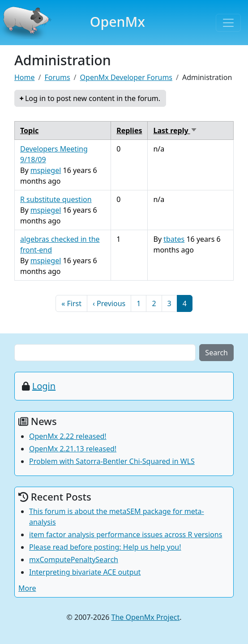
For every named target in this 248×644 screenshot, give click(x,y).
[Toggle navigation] (228, 23)
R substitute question (56, 199)
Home (25, 77)
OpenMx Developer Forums (126, 77)
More (27, 588)
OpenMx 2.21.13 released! (73, 449)
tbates (174, 239)
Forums (57, 77)
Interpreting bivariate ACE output (85, 572)
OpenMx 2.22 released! (68, 436)
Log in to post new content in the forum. (93, 98)
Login (44, 386)
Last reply (175, 130)
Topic (29, 130)
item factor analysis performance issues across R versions (126, 535)
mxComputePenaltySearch (74, 560)
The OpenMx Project (146, 617)
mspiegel (46, 170)
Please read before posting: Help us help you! (105, 547)
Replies (129, 130)
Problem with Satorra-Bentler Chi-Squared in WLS (112, 461)
